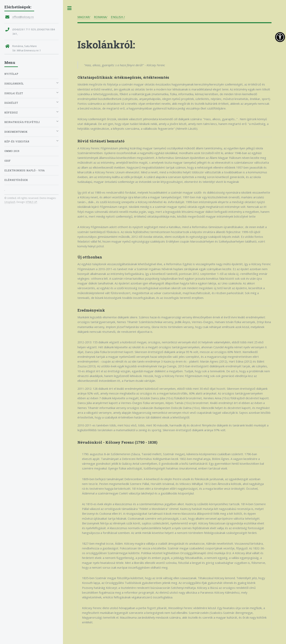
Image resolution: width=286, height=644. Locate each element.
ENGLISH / (118, 17)
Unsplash (10, 202)
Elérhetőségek (16, 180)
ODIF (8, 161)
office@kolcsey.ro (23, 17)
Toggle (70, 8)
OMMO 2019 (12, 151)
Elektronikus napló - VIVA (25, 170)
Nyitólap (11, 74)
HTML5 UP (31, 202)
